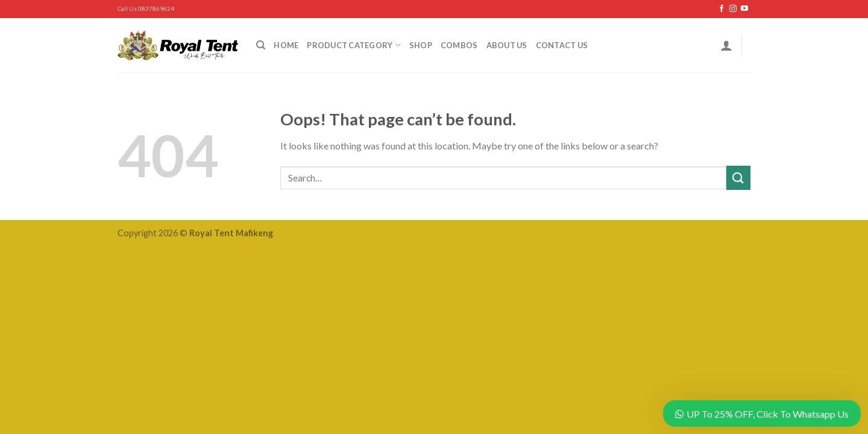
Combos (459, 45)
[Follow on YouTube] (744, 9)
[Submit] (738, 178)
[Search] (261, 45)
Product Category (354, 45)
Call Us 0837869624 (146, 9)
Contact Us (562, 45)
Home (286, 45)
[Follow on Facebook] (722, 9)
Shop (421, 45)
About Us (507, 45)
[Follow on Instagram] (733, 9)
